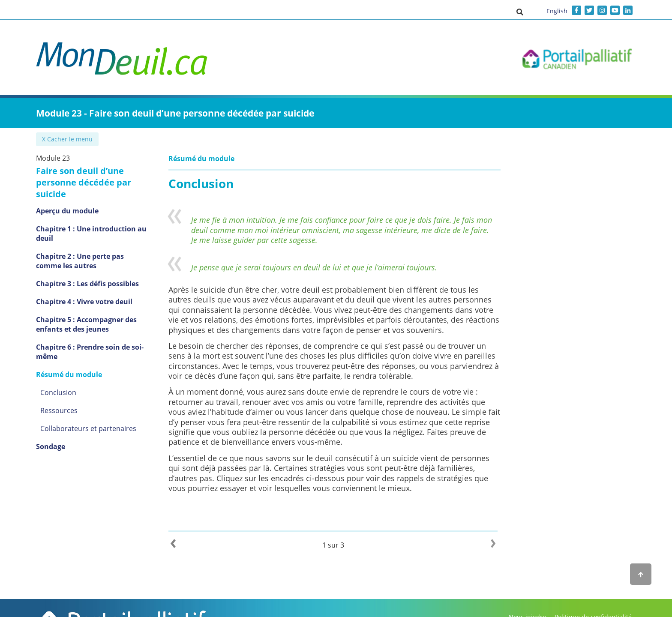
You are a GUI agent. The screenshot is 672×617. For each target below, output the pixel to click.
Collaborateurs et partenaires (88, 428)
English (557, 11)
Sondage (51, 446)
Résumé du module (69, 374)
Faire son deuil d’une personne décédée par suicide (84, 182)
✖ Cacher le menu (68, 139)
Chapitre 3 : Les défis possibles (87, 284)
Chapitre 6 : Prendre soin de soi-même (90, 352)
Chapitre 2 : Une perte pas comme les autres (80, 261)
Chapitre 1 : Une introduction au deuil (91, 234)
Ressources (59, 410)
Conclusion (58, 392)
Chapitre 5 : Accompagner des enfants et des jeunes (86, 324)
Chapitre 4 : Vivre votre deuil (84, 302)
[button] (520, 12)
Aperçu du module (67, 211)
